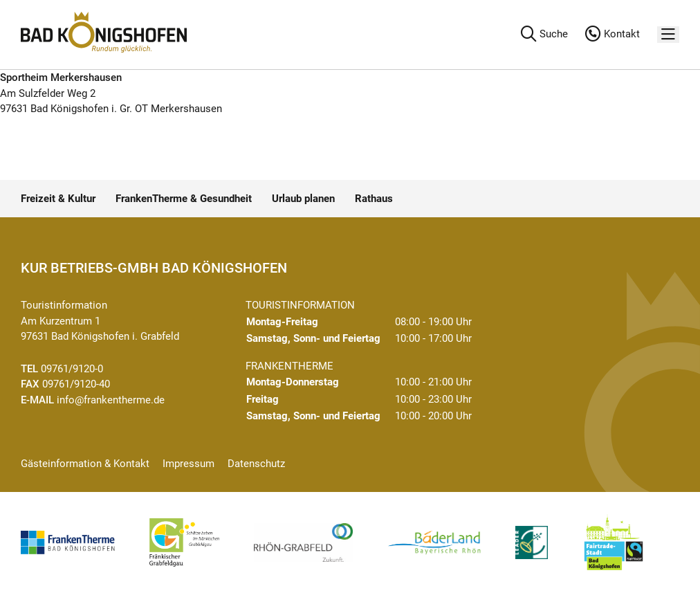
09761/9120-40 (76, 384)
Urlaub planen (303, 199)
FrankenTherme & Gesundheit (184, 199)
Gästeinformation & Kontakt (85, 464)
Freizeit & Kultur (58, 199)
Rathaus (374, 199)
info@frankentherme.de (111, 400)
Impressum (188, 464)
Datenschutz (256, 464)
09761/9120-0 (72, 369)
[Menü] (668, 35)
